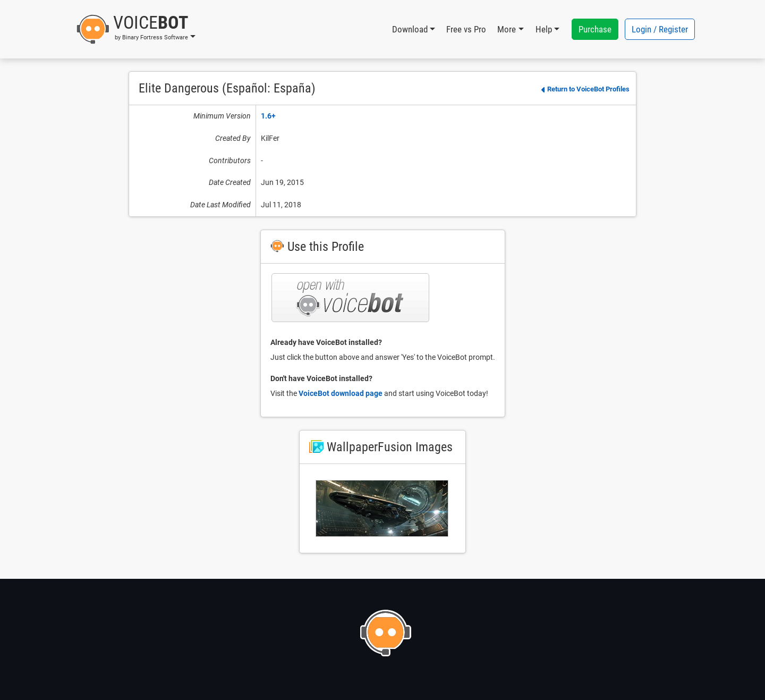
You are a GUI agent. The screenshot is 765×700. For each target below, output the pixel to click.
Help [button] (544, 29)
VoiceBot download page (341, 393)
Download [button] (410, 29)
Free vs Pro (466, 29)
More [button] (507, 29)
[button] (136, 29)
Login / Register (660, 29)
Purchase (595, 29)
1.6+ (268, 116)
